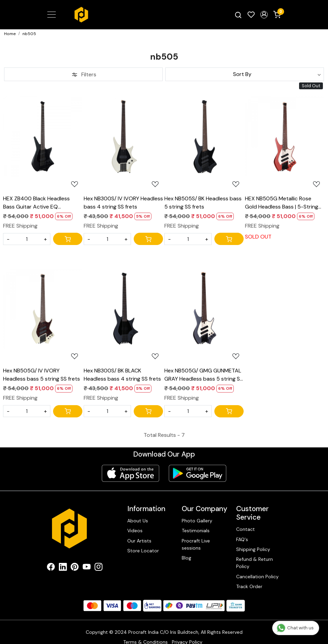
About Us (138, 521)
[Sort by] (245, 74)
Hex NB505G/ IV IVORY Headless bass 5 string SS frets (42, 375)
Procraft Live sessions (196, 544)
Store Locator (143, 551)
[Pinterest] (75, 568)
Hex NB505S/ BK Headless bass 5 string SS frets (203, 203)
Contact (245, 529)
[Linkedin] (63, 568)
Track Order (249, 586)
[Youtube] (87, 568)
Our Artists (139, 541)
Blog (186, 558)
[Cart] (68, 239)
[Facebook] (51, 568)
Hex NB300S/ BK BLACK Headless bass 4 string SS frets (122, 375)
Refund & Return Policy (255, 563)
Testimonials (196, 531)
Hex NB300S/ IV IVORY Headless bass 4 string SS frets (123, 203)
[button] (264, 15)
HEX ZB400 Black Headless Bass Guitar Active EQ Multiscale (36, 203)
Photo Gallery (197, 521)
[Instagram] (99, 568)
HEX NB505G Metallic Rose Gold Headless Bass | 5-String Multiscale (282, 203)
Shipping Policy (253, 549)
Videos (135, 531)
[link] (238, 15)
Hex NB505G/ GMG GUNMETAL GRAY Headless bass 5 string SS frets (204, 375)
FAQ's (242, 539)
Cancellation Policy (257, 577)
